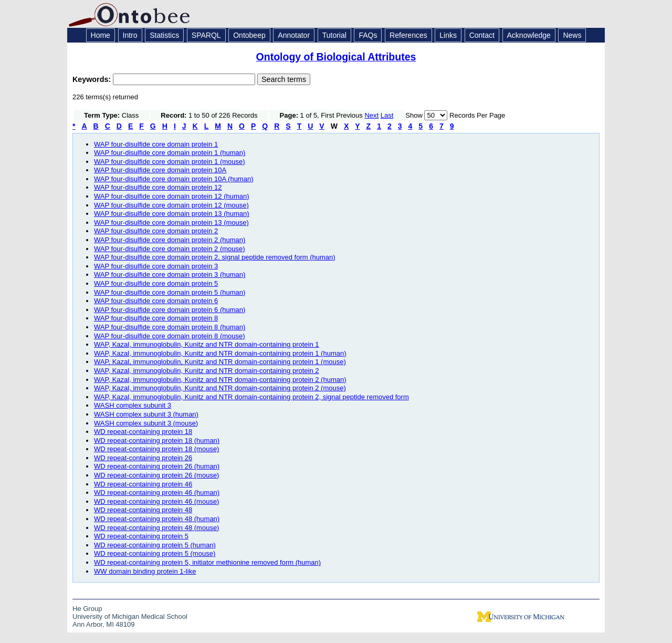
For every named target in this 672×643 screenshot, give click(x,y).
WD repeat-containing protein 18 (143, 432)
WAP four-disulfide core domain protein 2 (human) (170, 240)
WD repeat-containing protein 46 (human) (157, 492)
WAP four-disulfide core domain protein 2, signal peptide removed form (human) (215, 257)
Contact (482, 35)
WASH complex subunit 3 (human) (146, 414)
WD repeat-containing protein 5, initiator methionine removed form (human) (207, 562)
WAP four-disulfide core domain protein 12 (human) (172, 196)
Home (101, 35)
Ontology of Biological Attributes (336, 57)
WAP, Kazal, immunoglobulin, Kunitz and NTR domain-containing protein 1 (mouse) (220, 362)
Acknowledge (529, 35)
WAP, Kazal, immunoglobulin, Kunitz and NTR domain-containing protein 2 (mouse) (220, 388)
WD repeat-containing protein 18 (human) (157, 440)
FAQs (368, 35)
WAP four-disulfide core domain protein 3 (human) (170, 274)
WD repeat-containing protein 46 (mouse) (156, 501)
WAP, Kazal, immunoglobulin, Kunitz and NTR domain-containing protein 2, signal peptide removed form (251, 397)
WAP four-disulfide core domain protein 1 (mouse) (170, 162)
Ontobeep (249, 35)
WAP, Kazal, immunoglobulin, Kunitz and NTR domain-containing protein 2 (207, 371)
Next (371, 115)
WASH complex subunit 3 (133, 405)
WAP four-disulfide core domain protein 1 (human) (170, 153)
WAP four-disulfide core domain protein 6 (156, 301)
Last (387, 115)
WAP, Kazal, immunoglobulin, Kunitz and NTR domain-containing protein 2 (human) (220, 380)
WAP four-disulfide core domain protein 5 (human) (170, 292)
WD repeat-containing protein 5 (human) (155, 545)
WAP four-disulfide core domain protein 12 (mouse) (171, 205)
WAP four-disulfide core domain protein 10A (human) (174, 179)
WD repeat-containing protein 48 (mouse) (156, 528)
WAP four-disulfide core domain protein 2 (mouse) (170, 249)
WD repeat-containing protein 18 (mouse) (156, 449)
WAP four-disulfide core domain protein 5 (156, 283)
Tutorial (334, 35)
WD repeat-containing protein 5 (141, 536)
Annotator (294, 35)
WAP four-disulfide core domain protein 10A (160, 170)
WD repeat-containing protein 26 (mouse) (156, 475)
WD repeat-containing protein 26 (143, 458)
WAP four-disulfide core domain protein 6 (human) (170, 310)
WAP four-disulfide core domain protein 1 (156, 144)
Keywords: (93, 79)
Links (448, 35)
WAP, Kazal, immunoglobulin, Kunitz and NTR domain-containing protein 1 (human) (220, 353)
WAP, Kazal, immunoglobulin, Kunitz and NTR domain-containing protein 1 (207, 344)
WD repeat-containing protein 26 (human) (157, 466)
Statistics (164, 35)
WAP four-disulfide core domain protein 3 (156, 266)
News (572, 35)
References (408, 35)
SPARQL (206, 35)
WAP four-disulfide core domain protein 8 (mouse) (170, 336)
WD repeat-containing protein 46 (143, 484)
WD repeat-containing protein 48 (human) (157, 519)
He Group (87, 609)
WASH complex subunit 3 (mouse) (146, 423)
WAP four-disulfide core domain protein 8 (156, 318)
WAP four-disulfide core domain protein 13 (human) (172, 214)
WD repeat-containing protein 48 (143, 510)
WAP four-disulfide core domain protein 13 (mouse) (171, 222)
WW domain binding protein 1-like (145, 571)
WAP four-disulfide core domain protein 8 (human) (170, 327)
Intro (130, 35)
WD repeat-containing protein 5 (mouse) (155, 553)
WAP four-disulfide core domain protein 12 (158, 187)
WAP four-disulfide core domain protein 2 (156, 231)
